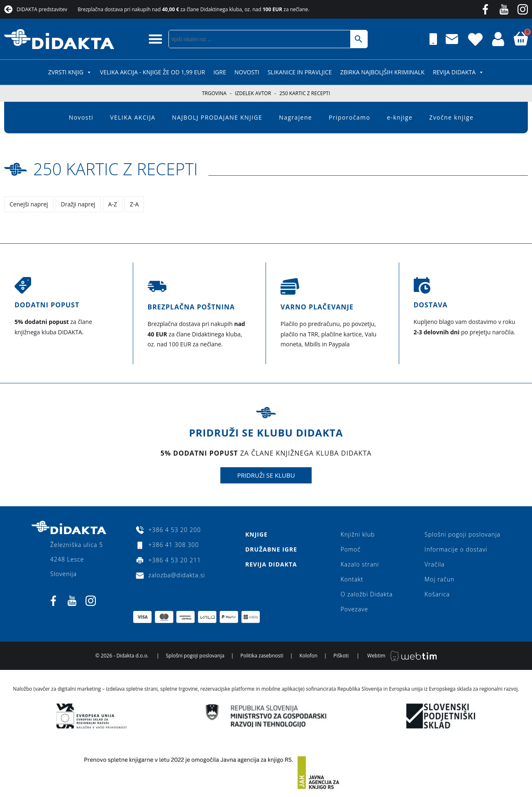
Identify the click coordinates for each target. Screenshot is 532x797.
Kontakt (352, 579)
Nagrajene (295, 117)
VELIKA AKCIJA (133, 117)
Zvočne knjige (451, 117)
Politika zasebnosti (262, 656)
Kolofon (308, 656)
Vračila (434, 564)
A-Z (113, 204)
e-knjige (400, 117)
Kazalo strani (360, 564)
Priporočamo (349, 117)
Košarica (437, 594)
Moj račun (439, 579)
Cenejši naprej (29, 204)
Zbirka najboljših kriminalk (382, 72)
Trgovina (214, 93)
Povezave (355, 609)
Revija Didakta (458, 72)
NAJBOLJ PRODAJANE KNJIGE (217, 117)
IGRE (220, 72)
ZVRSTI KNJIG (70, 72)
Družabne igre (271, 549)
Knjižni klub (358, 534)
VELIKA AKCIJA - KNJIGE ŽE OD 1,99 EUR (153, 72)
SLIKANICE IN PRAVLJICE (300, 72)
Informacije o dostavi (456, 549)
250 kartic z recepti (116, 169)
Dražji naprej (78, 204)
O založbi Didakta (367, 594)
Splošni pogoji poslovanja (462, 534)
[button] (155, 39)
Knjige (256, 534)
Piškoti (341, 656)
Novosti (247, 72)
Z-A (134, 204)
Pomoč (351, 549)
